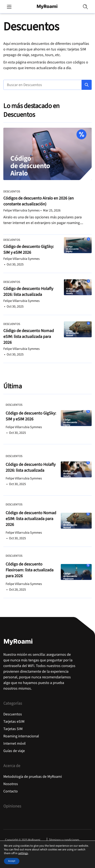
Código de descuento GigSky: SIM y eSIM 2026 (29, 250)
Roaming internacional (21, 736)
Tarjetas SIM (13, 729)
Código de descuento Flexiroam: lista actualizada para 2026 (30, 570)
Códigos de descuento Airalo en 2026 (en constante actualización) (39, 201)
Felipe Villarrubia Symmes (22, 210)
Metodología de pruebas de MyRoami (33, 777)
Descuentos (12, 192)
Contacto (11, 791)
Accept (12, 861)
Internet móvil (15, 744)
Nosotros (11, 784)
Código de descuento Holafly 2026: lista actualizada (28, 292)
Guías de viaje (14, 751)
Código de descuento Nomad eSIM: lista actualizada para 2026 (29, 337)
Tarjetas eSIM (14, 722)
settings (23, 853)
